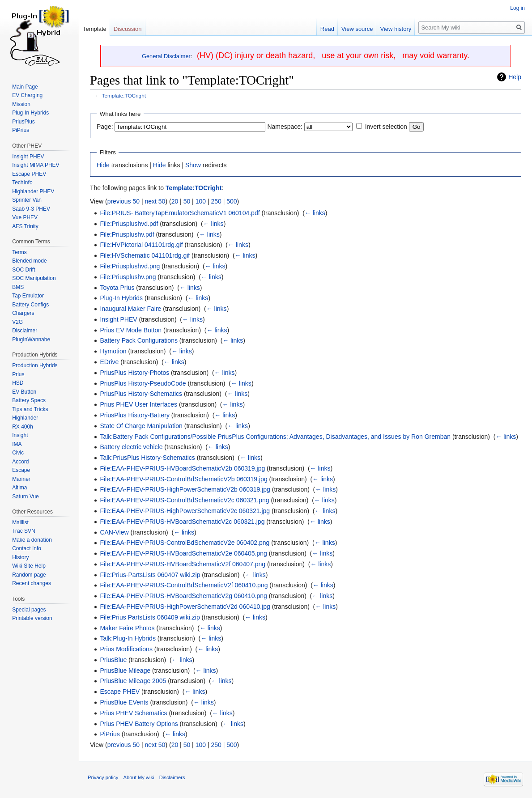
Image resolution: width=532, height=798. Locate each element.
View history (396, 29)
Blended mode (29, 261)
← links (315, 213)
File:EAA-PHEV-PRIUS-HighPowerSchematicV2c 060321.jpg (185, 511)
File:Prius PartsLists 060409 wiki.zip (150, 617)
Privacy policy (103, 777)
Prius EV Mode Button (131, 330)
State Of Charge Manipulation (141, 426)
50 (187, 201)
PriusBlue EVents (124, 702)
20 (175, 201)
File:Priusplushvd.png (130, 266)
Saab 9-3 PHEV (31, 209)
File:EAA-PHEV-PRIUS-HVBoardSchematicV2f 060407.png (183, 564)
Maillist (20, 522)
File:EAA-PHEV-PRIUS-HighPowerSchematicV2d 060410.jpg (185, 607)
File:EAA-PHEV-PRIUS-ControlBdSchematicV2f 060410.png (184, 585)
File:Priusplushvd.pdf (129, 224)
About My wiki (139, 777)
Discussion (128, 29)
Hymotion (113, 351)
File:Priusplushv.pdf (127, 234)
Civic (18, 453)
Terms (19, 252)
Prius (18, 374)
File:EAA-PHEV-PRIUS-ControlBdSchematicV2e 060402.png (185, 543)
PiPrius (110, 734)
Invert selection (386, 127)
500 (232, 201)
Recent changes (32, 583)
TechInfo (22, 183)
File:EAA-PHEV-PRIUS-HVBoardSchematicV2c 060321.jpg (182, 522)
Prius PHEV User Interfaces (138, 404)
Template (95, 29)
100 (201, 201)
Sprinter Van (27, 200)
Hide (103, 165)
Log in (517, 8)
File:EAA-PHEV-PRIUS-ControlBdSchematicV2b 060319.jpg (183, 479)
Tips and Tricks (30, 409)
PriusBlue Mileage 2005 (133, 681)
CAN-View (114, 532)
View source (357, 29)
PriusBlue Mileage (125, 671)
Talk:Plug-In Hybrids (128, 638)
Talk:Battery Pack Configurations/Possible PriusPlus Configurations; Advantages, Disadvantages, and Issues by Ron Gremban (275, 437)
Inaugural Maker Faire (130, 309)
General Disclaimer (166, 56)
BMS (18, 287)
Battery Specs (29, 400)
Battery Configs (30, 305)
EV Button (24, 392)
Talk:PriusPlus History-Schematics (147, 458)
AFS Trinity (25, 226)
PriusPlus (23, 122)
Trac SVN (24, 531)
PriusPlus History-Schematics (141, 394)
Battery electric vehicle (131, 447)
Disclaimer (25, 331)
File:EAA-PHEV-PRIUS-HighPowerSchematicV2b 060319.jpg (185, 489)
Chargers (23, 313)
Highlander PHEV (33, 191)
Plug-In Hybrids (121, 298)
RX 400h (23, 427)
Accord (20, 462)
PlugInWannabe (31, 340)
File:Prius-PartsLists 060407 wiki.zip (150, 575)
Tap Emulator (28, 296)
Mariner (21, 479)
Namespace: (285, 127)
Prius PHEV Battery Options (139, 724)
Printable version (32, 618)
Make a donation (32, 540)
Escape (21, 470)
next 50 (155, 201)
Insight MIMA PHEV (36, 165)
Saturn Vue (26, 497)
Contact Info (27, 548)
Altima (19, 488)
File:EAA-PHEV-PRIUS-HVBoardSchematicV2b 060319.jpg (182, 468)
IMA (17, 444)
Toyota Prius (117, 288)
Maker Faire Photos (127, 628)
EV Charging (27, 95)
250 (216, 201)
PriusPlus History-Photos (134, 373)
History (20, 557)
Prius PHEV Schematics (133, 713)
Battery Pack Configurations (139, 340)
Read (327, 29)
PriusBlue (113, 660)
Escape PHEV (120, 692)
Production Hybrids (35, 365)
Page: (105, 127)
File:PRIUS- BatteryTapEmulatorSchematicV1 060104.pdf (180, 213)
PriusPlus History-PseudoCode (143, 383)
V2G (17, 322)
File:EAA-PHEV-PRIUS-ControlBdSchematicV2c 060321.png (184, 500)
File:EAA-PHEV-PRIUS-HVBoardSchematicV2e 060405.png (183, 553)
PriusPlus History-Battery (135, 415)
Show (193, 165)
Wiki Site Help (29, 566)
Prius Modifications (126, 649)
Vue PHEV (25, 217)
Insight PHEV (118, 319)
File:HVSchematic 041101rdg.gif (145, 255)
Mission (21, 104)
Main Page (25, 87)
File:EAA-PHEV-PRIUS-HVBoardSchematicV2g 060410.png (183, 596)
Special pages (29, 610)
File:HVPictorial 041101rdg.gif (141, 245)
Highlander (25, 418)
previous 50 (123, 201)
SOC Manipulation (34, 278)
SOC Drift (23, 270)
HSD (18, 383)
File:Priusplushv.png (128, 277)
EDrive (109, 362)
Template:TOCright (124, 96)
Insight (20, 435)
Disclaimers (172, 777)
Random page (29, 575)
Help (515, 77)
